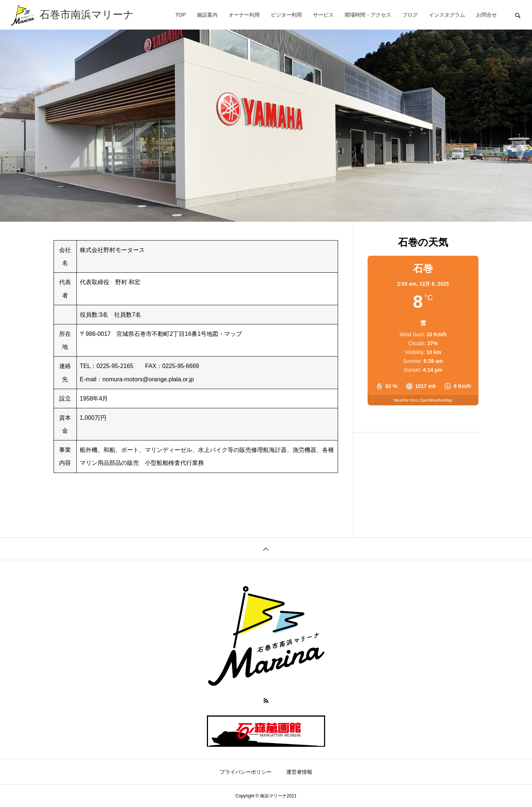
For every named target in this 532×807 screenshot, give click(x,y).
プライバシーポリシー (246, 772)
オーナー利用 (244, 15)
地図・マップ (224, 334)
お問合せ (487, 15)
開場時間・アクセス (368, 15)
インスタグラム (447, 15)
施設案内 (207, 15)
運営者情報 (299, 772)
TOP (180, 15)
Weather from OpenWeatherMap (423, 400)
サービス (323, 15)
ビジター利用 (286, 15)
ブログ (410, 15)
